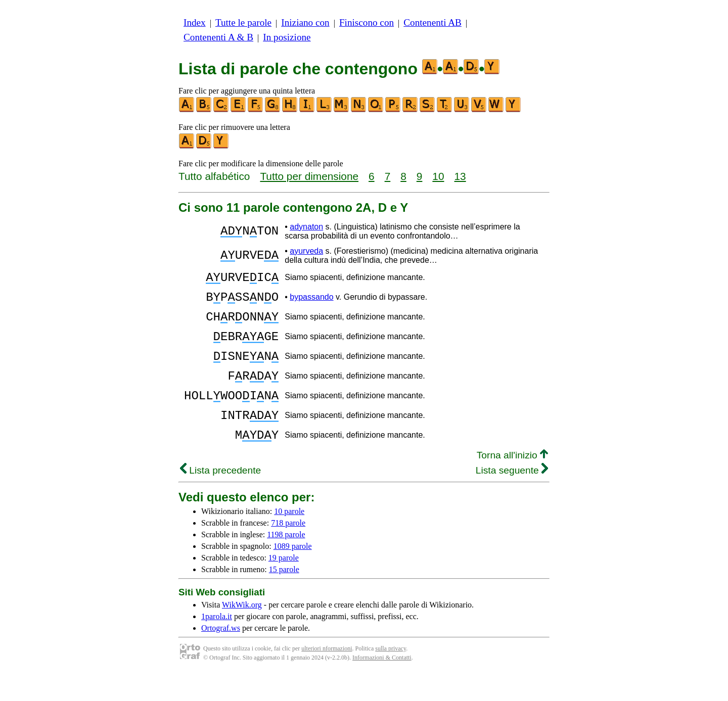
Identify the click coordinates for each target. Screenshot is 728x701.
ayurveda (306, 251)
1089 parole (293, 573)
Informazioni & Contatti (382, 685)
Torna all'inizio (512, 482)
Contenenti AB (433, 22)
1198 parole (286, 562)
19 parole (284, 585)
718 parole (288, 550)
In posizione (287, 37)
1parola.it (217, 644)
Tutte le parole (243, 22)
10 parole (289, 539)
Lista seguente (512, 498)
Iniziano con (305, 22)
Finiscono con (367, 22)
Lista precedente (220, 498)
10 (438, 176)
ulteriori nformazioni (327, 676)
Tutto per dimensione (309, 176)
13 (460, 176)
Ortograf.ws (221, 655)
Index (195, 22)
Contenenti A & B (218, 37)
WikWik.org (242, 632)
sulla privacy (391, 676)
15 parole (284, 597)
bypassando (311, 301)
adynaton (306, 227)
